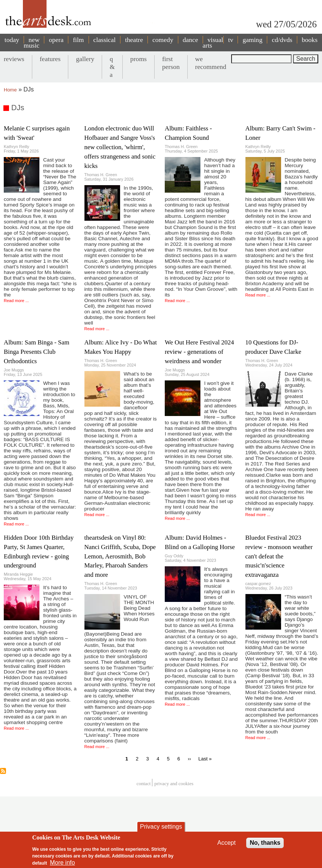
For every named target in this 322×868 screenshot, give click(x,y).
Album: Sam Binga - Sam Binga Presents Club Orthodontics (37, 352)
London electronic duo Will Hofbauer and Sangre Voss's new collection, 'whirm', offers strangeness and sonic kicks (120, 147)
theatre (134, 40)
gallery (85, 59)
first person (171, 63)
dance (190, 40)
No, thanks (265, 846)
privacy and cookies (174, 783)
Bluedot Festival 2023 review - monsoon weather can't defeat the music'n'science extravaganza (279, 556)
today (12, 40)
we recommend (211, 63)
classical (105, 40)
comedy (163, 40)
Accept (226, 846)
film (78, 40)
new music (32, 43)
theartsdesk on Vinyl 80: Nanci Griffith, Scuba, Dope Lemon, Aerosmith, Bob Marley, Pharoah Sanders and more (120, 556)
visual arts (213, 43)
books (310, 40)
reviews (14, 59)
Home (10, 90)
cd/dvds (282, 40)
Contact (144, 783)
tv (231, 40)
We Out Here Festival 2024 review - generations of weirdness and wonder (199, 352)
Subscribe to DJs (3, 771)
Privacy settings (161, 830)
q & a (112, 67)
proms (138, 59)
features (50, 59)
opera (56, 40)
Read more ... (16, 301)
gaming (252, 40)
